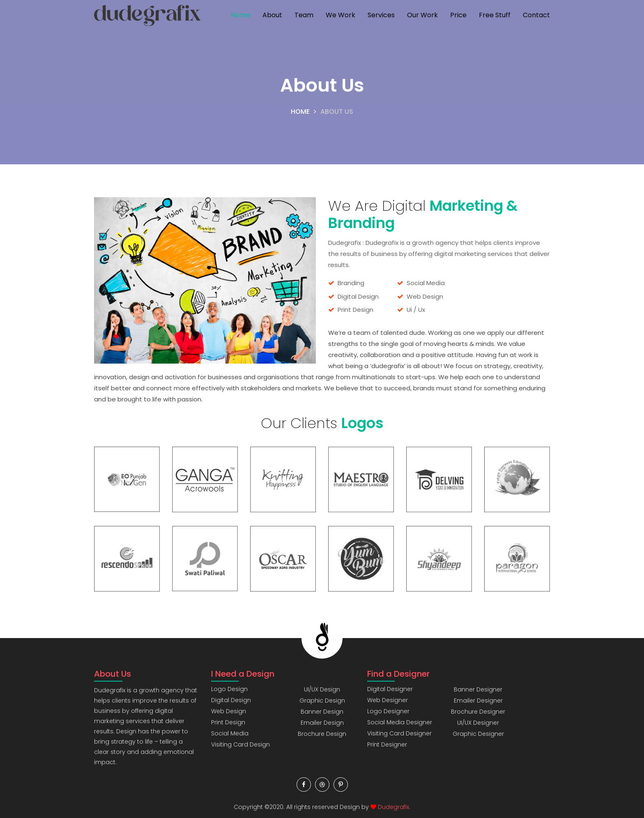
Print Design (228, 722)
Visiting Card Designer (399, 733)
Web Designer (388, 700)
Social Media (230, 733)
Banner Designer (478, 689)
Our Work (422, 15)
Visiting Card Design (240, 744)
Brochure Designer (478, 712)
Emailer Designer (478, 700)
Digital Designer (390, 689)
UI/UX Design (322, 689)
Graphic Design (322, 700)
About (272, 15)
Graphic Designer (478, 734)
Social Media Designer (400, 722)
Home (240, 15)
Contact (536, 15)
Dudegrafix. (394, 807)
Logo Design (229, 689)
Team (304, 15)
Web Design (229, 711)
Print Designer (387, 744)
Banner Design (322, 712)
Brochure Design (322, 734)
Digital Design (231, 700)
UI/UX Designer (478, 723)
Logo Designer (388, 711)
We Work (340, 15)
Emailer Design (322, 723)
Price (458, 15)
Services (381, 15)
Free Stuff (495, 15)
